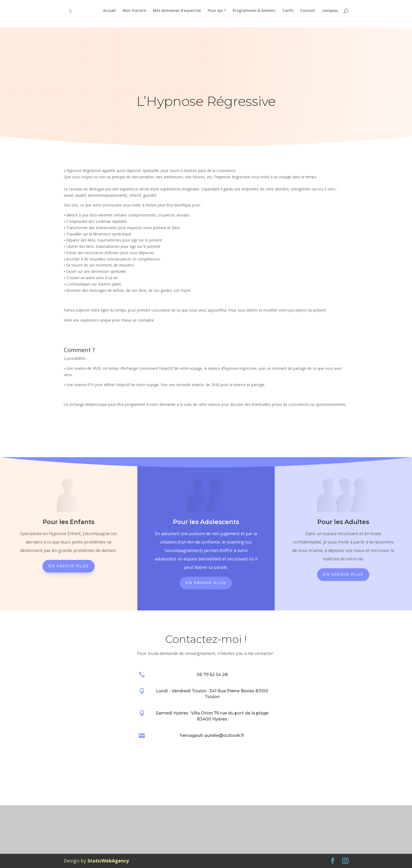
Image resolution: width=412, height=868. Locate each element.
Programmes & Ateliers (254, 11)
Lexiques (330, 11)
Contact (308, 11)
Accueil (109, 11)
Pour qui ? (217, 11)
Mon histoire (134, 11)
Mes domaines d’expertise (177, 11)
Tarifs (288, 11)
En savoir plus (69, 566)
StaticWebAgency (108, 861)
